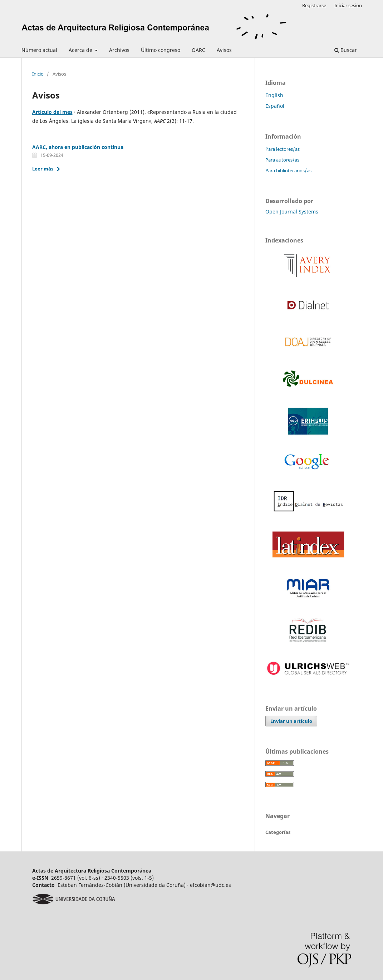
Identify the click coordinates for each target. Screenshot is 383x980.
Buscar (346, 50)
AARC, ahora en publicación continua (78, 147)
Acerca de (81, 50)
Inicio (38, 74)
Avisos (224, 50)
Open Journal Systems (292, 212)
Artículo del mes (52, 112)
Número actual (39, 50)
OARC (198, 50)
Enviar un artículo (291, 721)
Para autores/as (282, 160)
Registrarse (314, 5)
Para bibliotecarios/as (288, 170)
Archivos (119, 50)
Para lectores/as (283, 149)
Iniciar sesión (348, 5)
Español (275, 106)
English (274, 95)
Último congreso (161, 50)
